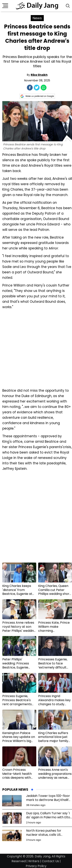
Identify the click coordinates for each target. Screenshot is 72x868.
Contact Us (50, 861)
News (37, 18)
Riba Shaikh (39, 75)
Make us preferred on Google (37, 96)
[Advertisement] (36, 348)
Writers (34, 861)
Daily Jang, (43, 856)
